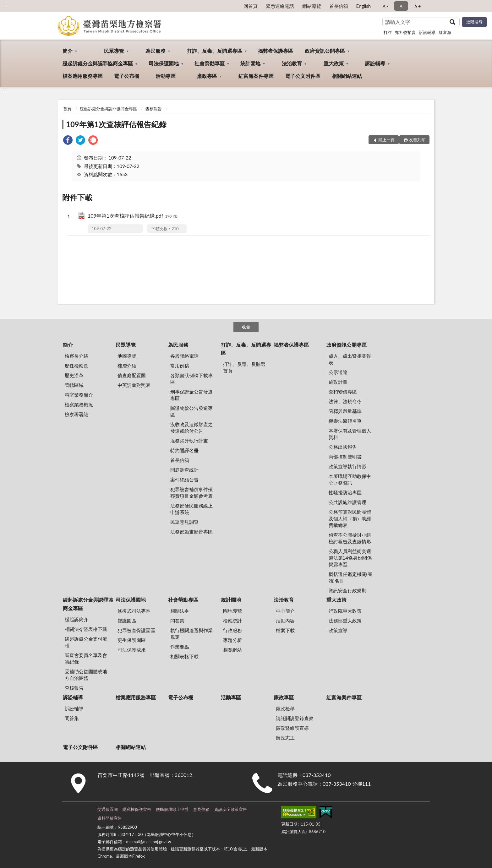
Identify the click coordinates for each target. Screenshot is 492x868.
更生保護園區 (132, 640)
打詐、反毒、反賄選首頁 (244, 367)
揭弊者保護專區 (276, 51)
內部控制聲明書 (345, 457)
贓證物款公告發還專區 (191, 411)
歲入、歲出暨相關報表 (350, 359)
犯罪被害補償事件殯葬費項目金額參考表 (191, 493)
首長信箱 (339, 6)
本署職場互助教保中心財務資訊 (350, 479)
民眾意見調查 (184, 522)
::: (5, 5)
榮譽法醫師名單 (345, 421)
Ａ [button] (401, 6)
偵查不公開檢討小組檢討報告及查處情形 (350, 538)
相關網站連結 (347, 76)
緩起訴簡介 (77, 619)
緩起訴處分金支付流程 (86, 642)
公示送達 (338, 372)
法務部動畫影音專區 (191, 532)
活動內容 (285, 621)
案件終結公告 (184, 480)
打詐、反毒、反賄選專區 (215, 51)
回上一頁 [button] (386, 140)
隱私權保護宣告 (137, 809)
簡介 (68, 51)
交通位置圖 (108, 809)
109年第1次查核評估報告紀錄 (116, 124)
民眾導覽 (114, 51)
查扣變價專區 (343, 392)
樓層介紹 (127, 366)
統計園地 (250, 63)
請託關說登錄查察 (295, 718)
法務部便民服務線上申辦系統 (191, 509)
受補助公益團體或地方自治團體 (86, 675)
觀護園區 (127, 621)
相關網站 (232, 650)
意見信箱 (201, 809)
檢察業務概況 (79, 404)
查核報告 (154, 109)
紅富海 (445, 32)
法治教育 (292, 63)
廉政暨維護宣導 (292, 728)
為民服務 (156, 51)
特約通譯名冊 (184, 450)
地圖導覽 (127, 356)
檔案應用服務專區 (83, 76)
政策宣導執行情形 (347, 466)
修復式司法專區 (134, 611)
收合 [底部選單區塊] (246, 327)
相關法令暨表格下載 (86, 629)
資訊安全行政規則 (347, 590)
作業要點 (180, 647)
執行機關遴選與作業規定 (191, 634)
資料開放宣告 (110, 818)
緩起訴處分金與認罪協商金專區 (98, 63)
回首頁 (251, 6)
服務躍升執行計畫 (189, 441)
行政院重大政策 (345, 611)
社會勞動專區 (210, 63)
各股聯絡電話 (184, 356)
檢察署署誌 (77, 414)
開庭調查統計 (184, 470)
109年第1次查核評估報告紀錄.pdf (133, 216)
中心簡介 (285, 611)
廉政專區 (207, 76)
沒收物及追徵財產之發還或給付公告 (191, 428)
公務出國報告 (343, 447)
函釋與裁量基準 (345, 411)
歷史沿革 (74, 375)
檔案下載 (285, 630)
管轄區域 (74, 385)
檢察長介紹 (77, 356)
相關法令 (180, 611)
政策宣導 (338, 630)
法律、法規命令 (345, 401)
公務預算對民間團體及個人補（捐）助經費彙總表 (350, 518)
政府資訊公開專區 (325, 51)
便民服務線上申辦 (172, 809)
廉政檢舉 (285, 708)
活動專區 (166, 76)
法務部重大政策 (345, 621)
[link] (68, 141)
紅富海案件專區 (256, 76)
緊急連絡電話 (280, 6)
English (364, 6)
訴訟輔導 (427, 32)
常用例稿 (180, 366)
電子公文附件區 (303, 76)
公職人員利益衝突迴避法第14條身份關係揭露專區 (350, 558)
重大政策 (334, 63)
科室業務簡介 (79, 395)
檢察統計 (232, 621)
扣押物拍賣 (405, 32)
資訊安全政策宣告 (231, 809)
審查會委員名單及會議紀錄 (86, 658)
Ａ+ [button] (417, 6)
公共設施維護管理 (347, 502)
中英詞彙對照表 (134, 385)
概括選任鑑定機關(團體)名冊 (350, 577)
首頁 (67, 109)
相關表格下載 (184, 656)
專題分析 (232, 640)
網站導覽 (312, 6)
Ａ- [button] (385, 6)
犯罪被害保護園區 (136, 630)
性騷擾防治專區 (345, 492)
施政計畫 (338, 382)
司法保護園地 (164, 63)
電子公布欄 (127, 76)
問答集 (177, 621)
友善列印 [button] (417, 140)
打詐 (388, 32)
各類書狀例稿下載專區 (191, 379)
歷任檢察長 (77, 366)
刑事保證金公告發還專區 (191, 395)
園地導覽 (232, 611)
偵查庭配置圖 (132, 375)
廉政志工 (285, 738)
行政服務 (232, 630)
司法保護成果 (132, 650)
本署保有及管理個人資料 (350, 434)
